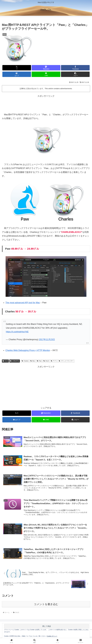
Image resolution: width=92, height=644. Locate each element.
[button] (75, 74)
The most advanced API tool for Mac (23, 303)
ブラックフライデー (66, 361)
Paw (39, 361)
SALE (5, 361)
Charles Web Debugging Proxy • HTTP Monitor (28, 350)
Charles (25, 361)
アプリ (54, 361)
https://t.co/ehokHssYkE (17, 332)
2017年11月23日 (47, 339)
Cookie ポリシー (52, 636)
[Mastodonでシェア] (46, 68)
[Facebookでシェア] (75, 68)
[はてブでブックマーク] (17, 74)
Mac (33, 361)
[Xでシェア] (17, 68)
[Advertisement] (46, 103)
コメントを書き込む (46, 605)
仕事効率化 (15, 361)
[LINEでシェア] (46, 74)
